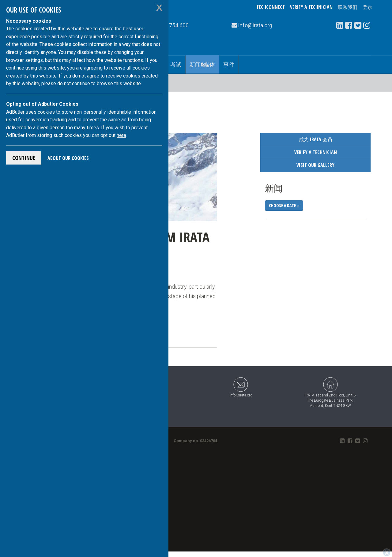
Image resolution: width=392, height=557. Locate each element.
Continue (24, 158)
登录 (367, 7)
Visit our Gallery (315, 165)
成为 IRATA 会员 (316, 139)
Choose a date (284, 205)
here (121, 135)
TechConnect (271, 7)
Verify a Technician (311, 7)
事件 (229, 64)
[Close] (387, 553)
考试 (176, 64)
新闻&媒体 (202, 64)
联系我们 (348, 7)
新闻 (274, 188)
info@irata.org (241, 387)
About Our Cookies (68, 158)
